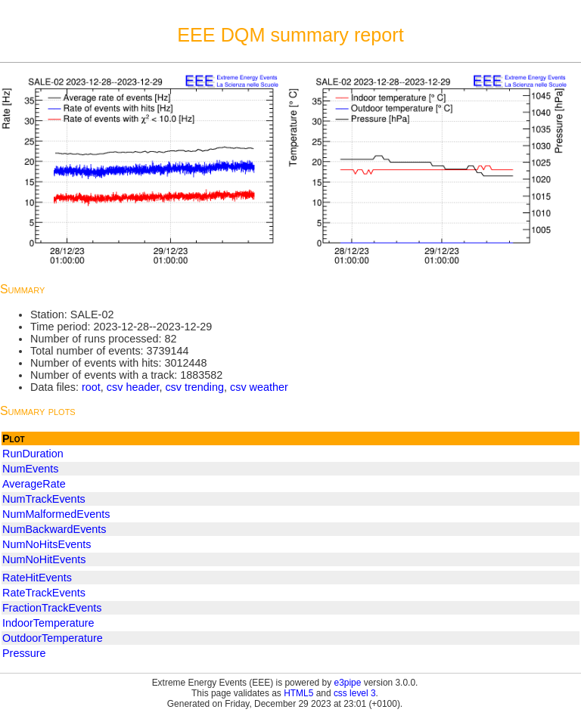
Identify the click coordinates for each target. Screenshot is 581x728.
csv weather (259, 387)
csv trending (194, 387)
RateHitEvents (37, 578)
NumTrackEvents (44, 499)
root (91, 387)
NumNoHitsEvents (47, 544)
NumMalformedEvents (56, 514)
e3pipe (348, 683)
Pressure (24, 653)
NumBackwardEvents (54, 529)
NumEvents (30, 469)
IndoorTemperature (48, 623)
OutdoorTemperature (53, 638)
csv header (133, 387)
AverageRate (34, 484)
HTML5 (298, 693)
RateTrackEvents (44, 593)
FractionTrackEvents (52, 608)
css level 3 (355, 693)
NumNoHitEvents (44, 559)
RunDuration (33, 454)
